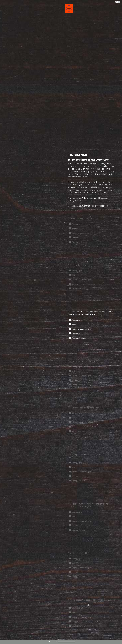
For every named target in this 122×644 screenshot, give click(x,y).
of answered (52, 642)
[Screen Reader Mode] (117, 2)
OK (71, 213)
